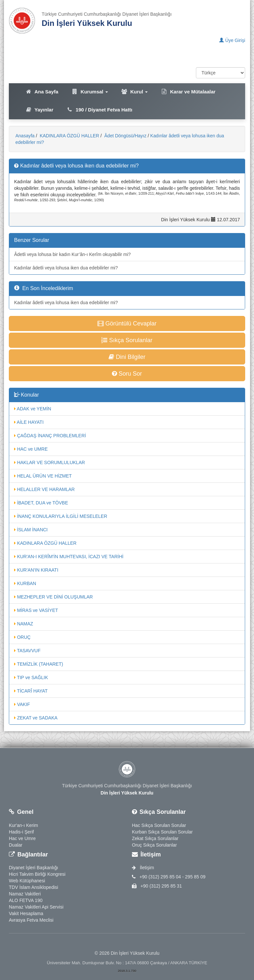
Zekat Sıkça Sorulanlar (155, 838)
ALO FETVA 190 (26, 900)
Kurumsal (90, 92)
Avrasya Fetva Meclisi (31, 920)
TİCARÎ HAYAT (31, 691)
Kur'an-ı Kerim (23, 825)
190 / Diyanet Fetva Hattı (100, 110)
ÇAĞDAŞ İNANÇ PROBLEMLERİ (50, 436)
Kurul (134, 92)
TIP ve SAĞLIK (31, 677)
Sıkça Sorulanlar (127, 340)
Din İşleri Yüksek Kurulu (87, 23)
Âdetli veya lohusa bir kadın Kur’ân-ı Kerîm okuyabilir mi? (72, 254)
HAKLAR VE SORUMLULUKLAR (50, 462)
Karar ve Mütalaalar (188, 92)
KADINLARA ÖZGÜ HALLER (69, 136)
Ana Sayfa (42, 92)
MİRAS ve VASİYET (36, 610)
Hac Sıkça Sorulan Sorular (159, 825)
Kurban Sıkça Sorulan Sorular (162, 832)
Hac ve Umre (22, 838)
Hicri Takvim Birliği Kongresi (37, 874)
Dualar (16, 845)
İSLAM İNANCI (31, 530)
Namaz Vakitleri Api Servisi (36, 907)
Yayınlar (39, 110)
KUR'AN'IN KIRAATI (36, 570)
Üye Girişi (232, 40)
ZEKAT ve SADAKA (36, 718)
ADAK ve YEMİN (33, 409)
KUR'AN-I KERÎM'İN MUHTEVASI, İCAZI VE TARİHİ (69, 557)
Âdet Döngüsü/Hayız (125, 136)
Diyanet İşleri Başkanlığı (33, 868)
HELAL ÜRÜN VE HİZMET (43, 476)
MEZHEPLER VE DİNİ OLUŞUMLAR (53, 597)
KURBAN (25, 583)
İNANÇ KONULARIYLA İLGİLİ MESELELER (61, 516)
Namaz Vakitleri (25, 894)
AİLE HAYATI (29, 422)
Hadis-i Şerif (21, 832)
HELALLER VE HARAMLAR (44, 489)
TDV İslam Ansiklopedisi (33, 887)
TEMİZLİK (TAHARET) (39, 664)
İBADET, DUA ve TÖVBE (41, 503)
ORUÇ (22, 637)
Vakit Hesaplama (26, 913)
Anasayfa (25, 136)
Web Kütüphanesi (27, 881)
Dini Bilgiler (127, 357)
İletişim (143, 868)
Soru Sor (127, 374)
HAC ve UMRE (31, 449)
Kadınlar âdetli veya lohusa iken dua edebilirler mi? (66, 268)
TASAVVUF (27, 651)
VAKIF (22, 704)
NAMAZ (24, 624)
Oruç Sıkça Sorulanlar (154, 845)
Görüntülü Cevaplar (127, 323)
